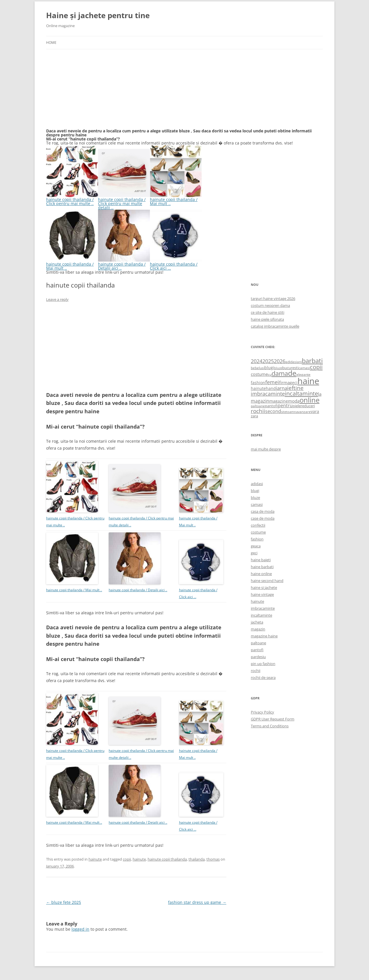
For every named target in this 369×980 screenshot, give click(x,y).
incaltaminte (261, 615)
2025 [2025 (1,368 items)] (268, 361)
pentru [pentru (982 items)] (285, 405)
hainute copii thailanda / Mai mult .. (176, 199)
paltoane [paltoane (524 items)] (258, 406)
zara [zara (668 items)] (254, 416)
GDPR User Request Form (273, 719)
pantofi (257, 650)
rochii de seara (263, 677)
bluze (255, 497)
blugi (255, 491)
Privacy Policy (262, 712)
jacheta (257, 622)
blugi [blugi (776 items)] (269, 368)
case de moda (263, 518)
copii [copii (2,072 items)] (316, 367)
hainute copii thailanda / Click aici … (176, 264)
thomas (213, 859)
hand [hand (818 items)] (271, 388)
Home (51, 43)
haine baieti (261, 560)
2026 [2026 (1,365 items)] (280, 361)
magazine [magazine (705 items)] (279, 401)
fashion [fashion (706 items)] (258, 383)
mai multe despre (266, 449)
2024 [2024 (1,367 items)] (257, 361)
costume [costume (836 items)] (259, 374)
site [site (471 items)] (284, 412)
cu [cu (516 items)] (270, 374)
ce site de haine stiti (268, 312)
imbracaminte (263, 608)
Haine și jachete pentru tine (98, 15)
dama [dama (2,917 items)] (280, 373)
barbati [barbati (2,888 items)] (312, 361)
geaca (256, 546)
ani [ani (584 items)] (299, 362)
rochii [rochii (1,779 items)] (258, 411)
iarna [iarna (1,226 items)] (282, 388)
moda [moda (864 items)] (294, 401)
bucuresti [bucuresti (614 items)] (290, 368)
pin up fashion (263, 664)
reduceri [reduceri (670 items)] (308, 406)
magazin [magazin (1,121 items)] (260, 401)
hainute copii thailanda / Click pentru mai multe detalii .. (124, 201)
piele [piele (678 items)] (297, 406)
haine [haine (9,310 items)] (308, 381)
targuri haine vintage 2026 (273, 298)
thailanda (197, 859)
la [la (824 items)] (320, 394)
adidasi (257, 484)
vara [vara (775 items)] (315, 411)
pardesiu (258, 657)
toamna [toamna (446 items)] (292, 412)
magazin (258, 629)
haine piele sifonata (267, 319)
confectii (258, 525)
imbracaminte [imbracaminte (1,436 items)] (268, 394)
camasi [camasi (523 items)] (304, 368)
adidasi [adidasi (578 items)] (291, 362)
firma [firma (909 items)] (284, 382)
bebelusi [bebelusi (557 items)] (258, 368)
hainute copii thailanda (167, 859)
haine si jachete (264, 587)
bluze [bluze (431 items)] (278, 368)
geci (254, 553)
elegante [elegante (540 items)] (303, 374)
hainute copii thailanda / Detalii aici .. (124, 264)
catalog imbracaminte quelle (275, 326)
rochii (256, 671)
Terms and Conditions (270, 726)
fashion (257, 539)
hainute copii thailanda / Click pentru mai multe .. (72, 199)
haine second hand (267, 581)
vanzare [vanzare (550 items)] (304, 412)
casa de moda (263, 511)
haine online (261, 574)
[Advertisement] (89, 92)
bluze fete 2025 (64, 902)
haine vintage (262, 594)
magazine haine (264, 636)
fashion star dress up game (197, 902)
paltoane (258, 643)
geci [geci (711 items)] (294, 383)
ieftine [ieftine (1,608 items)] (295, 388)
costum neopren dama (270, 305)
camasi (257, 504)
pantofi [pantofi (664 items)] (271, 406)
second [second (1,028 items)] (273, 411)
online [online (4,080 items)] (309, 400)
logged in (80, 929)
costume (258, 532)
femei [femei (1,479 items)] (272, 382)
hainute (95, 859)
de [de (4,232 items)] (292, 373)
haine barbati (262, 567)
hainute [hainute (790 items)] (258, 388)
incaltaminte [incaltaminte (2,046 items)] (301, 394)
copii (127, 859)
